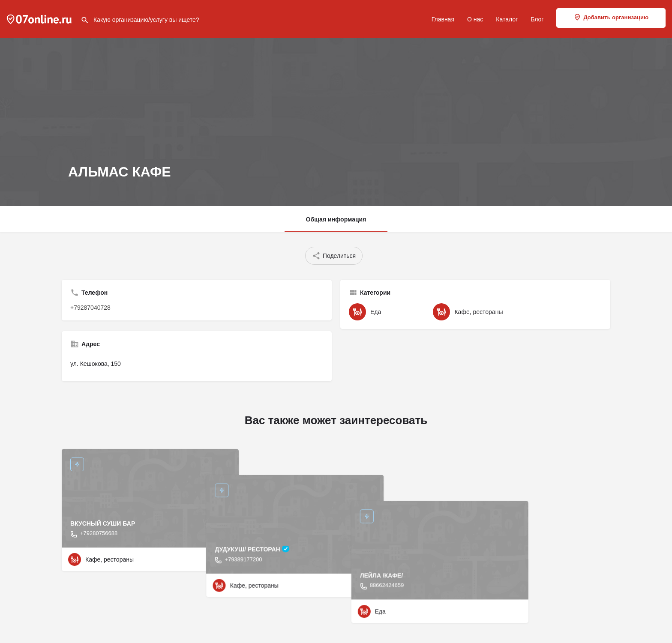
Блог (537, 19)
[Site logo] (40, 18)
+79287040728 (90, 308)
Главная (443, 19)
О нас (475, 19)
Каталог (507, 19)
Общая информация (336, 219)
